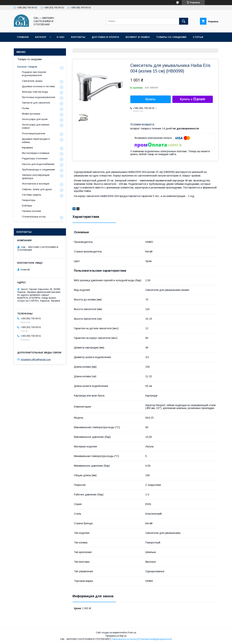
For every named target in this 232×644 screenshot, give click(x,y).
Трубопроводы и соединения (38, 170)
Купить (151, 99)
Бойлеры (27, 206)
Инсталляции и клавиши (36, 153)
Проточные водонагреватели (39, 97)
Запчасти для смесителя (36, 103)
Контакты (78, 37)
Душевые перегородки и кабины (36, 141)
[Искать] (184, 21)
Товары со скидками (171, 37)
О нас (61, 37)
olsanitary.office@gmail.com (36, 359)
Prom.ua (132, 633)
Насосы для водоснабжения (38, 164)
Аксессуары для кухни (35, 119)
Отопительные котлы (34, 217)
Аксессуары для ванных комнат (36, 126)
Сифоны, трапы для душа (37, 189)
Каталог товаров (27, 67)
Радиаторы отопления (35, 158)
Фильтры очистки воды (35, 92)
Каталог (41, 37)
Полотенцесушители (34, 133)
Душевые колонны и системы (38, 86)
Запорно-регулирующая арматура (36, 177)
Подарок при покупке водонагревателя (34, 74)
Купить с (193, 99)
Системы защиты (32, 195)
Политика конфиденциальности (41, 46)
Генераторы (29, 200)
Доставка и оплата (105, 37)
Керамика (27, 148)
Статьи (198, 37)
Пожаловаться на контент (124, 639)
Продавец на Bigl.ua (116, 636)
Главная (23, 37)
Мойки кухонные (31, 114)
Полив (25, 108)
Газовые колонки (31, 211)
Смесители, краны (32, 81)
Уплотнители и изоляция (36, 184)
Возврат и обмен (138, 37)
